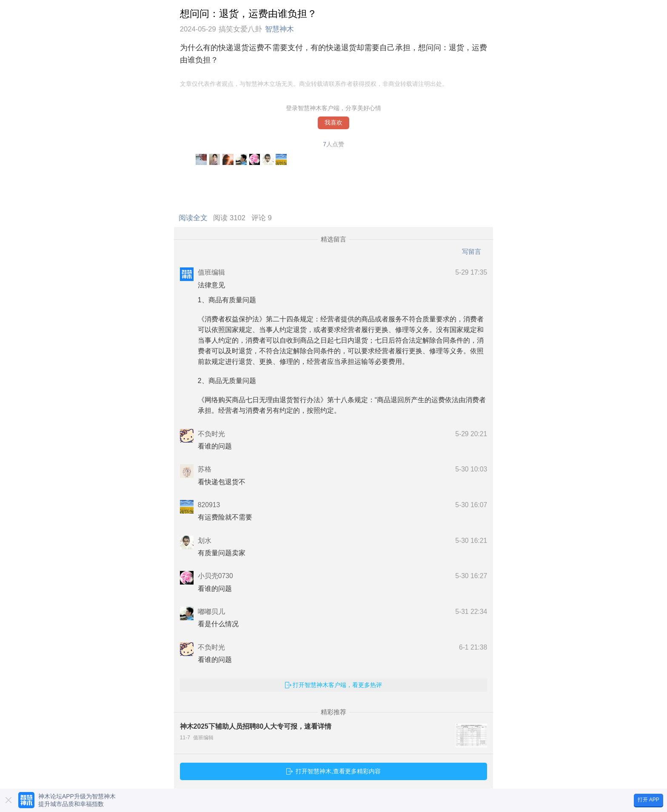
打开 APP (648, 800)
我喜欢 (333, 123)
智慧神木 (279, 29)
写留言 (472, 251)
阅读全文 (195, 218)
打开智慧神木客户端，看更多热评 (337, 685)
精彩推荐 (333, 712)
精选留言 (333, 239)
